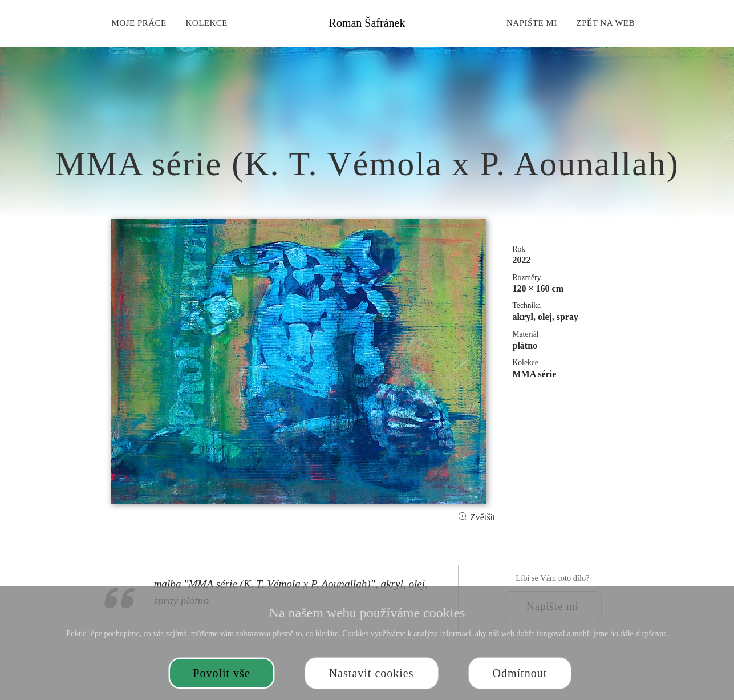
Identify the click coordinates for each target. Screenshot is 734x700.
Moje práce (139, 23)
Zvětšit (477, 517)
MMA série (535, 374)
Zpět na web (606, 23)
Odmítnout (520, 673)
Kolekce (207, 23)
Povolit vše (221, 673)
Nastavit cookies (372, 673)
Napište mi (532, 23)
